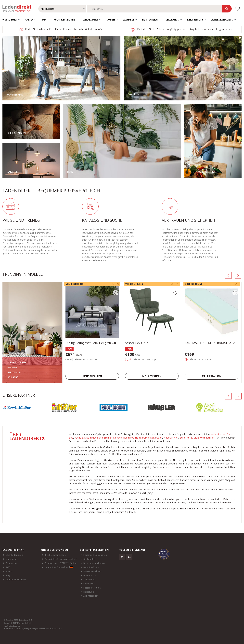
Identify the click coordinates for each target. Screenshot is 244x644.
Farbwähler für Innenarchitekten (61, 559)
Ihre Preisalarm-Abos (55, 555)
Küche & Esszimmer (64, 20)
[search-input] (154, 9)
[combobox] (154, 9)
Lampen (111, 20)
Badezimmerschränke (94, 563)
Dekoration (172, 20)
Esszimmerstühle (92, 588)
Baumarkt (128, 20)
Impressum (12, 559)
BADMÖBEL (13, 367)
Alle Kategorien (91, 596)
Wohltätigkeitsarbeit (16, 580)
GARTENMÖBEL (15, 372)
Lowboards (89, 584)
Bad (44, 20)
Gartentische (90, 575)
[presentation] (228, 275)
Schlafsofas (89, 559)
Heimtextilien (150, 20)
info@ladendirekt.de (12, 626)
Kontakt (10, 571)
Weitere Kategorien (222, 20)
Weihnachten (207, 438)
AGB (8, 567)
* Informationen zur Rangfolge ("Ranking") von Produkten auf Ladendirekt (33, 629)
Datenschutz (12, 563)
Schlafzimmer (91, 20)
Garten (29, 20)
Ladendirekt (19, 9)
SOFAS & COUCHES (17, 362)
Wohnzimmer (10, 20)
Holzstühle (89, 592)
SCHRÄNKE (13, 377)
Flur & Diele (193, 438)
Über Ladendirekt (15, 555)
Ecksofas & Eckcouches (95, 555)
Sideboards (89, 580)
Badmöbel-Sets (91, 567)
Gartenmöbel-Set (92, 571)
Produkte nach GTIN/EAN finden (61, 563)
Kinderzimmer (195, 20)
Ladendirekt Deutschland (59, 567)
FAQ (8, 575)
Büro (182, 438)
